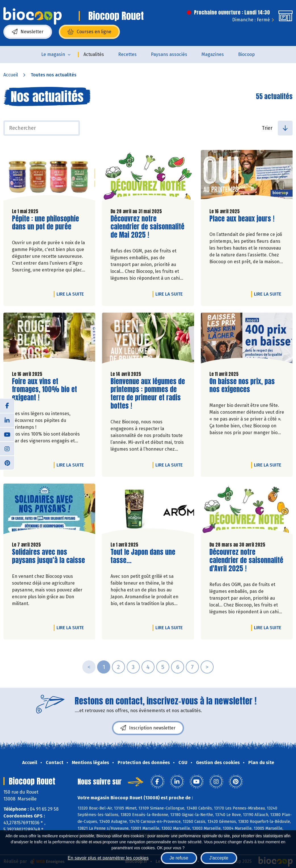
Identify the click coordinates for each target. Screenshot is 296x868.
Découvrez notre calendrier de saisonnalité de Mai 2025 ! (147, 227)
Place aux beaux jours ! (242, 219)
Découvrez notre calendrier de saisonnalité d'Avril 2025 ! (246, 560)
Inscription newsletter (148, 728)
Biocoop (246, 54)
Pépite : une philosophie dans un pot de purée (45, 223)
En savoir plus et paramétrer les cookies (108, 858)
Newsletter (28, 32)
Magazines (213, 54)
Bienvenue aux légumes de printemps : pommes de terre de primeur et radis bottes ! (148, 394)
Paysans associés (169, 54)
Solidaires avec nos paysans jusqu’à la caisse (48, 556)
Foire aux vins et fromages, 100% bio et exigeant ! (44, 390)
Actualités (94, 54)
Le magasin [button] (53, 54)
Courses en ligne (89, 32)
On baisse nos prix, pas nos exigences (242, 386)
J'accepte (219, 858)
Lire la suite (72, 294)
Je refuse (179, 858)
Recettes (127, 54)
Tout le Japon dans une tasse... (143, 556)
